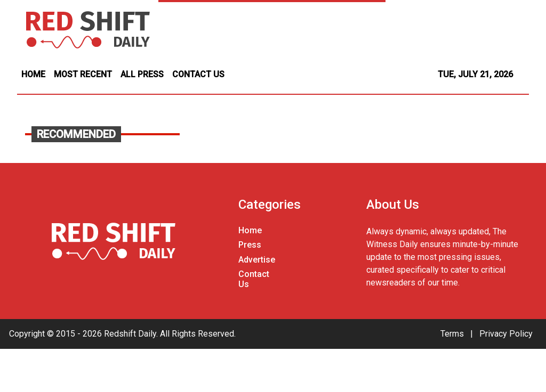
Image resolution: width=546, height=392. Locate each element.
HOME (33, 74)
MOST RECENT (83, 74)
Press (250, 245)
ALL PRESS (142, 74)
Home (250, 230)
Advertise (257, 260)
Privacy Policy (506, 334)
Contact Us (254, 279)
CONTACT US (198, 74)
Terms (452, 334)
